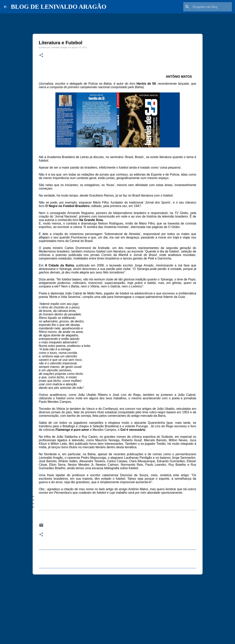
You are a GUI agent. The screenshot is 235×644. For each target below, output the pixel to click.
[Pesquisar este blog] (211, 7)
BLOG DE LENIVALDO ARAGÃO (59, 7)
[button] (41, 55)
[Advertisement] (118, 607)
